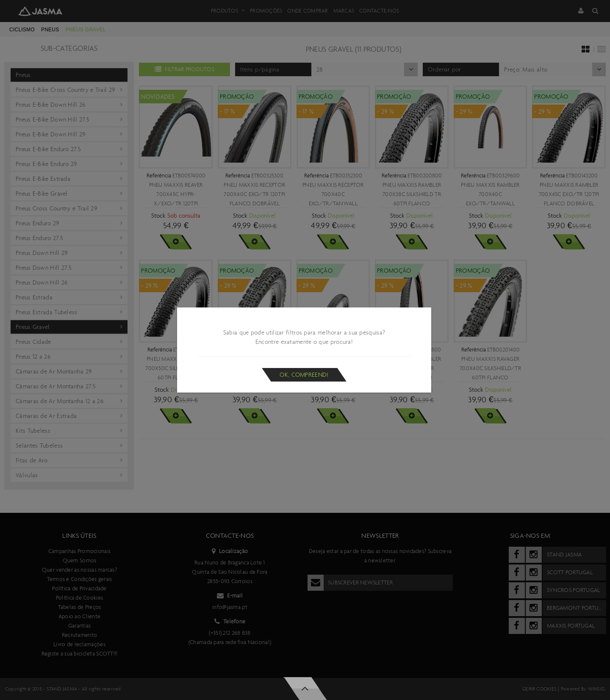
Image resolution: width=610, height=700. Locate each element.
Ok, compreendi (304, 375)
